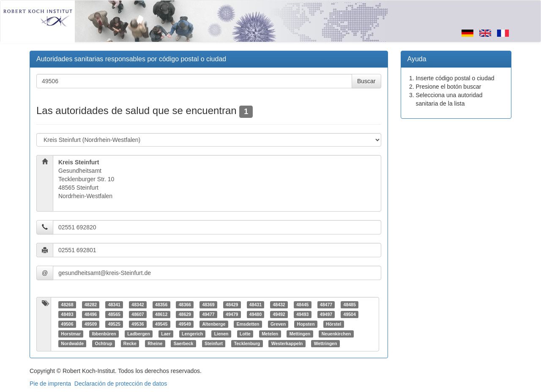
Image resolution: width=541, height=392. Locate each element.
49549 (185, 324)
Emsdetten (248, 324)
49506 (67, 324)
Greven (278, 324)
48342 (138, 305)
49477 (208, 314)
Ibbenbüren (104, 334)
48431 (255, 305)
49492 (279, 314)
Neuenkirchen (336, 334)
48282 (91, 305)
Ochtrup (103, 343)
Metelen (270, 334)
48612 (161, 314)
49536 (138, 324)
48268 (67, 305)
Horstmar (71, 334)
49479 (232, 314)
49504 (350, 314)
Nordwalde (72, 343)
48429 (232, 305)
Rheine (155, 343)
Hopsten (306, 324)
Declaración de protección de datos (121, 384)
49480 (255, 314)
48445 (302, 305)
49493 (302, 314)
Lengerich (192, 334)
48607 (138, 314)
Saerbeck (184, 343)
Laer (166, 334)
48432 (279, 305)
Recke (130, 343)
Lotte (245, 334)
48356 (161, 305)
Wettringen (326, 343)
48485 (350, 305)
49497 (326, 314)
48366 (185, 305)
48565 (114, 314)
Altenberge (214, 324)
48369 (208, 305)
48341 (114, 305)
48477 (326, 305)
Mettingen (300, 334)
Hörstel (333, 324)
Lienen (221, 334)
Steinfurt (214, 343)
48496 (91, 314)
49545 (161, 324)
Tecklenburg (247, 343)
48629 (185, 314)
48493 (67, 314)
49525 (114, 324)
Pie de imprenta (50, 384)
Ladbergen (139, 334)
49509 (91, 324)
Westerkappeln (287, 343)
